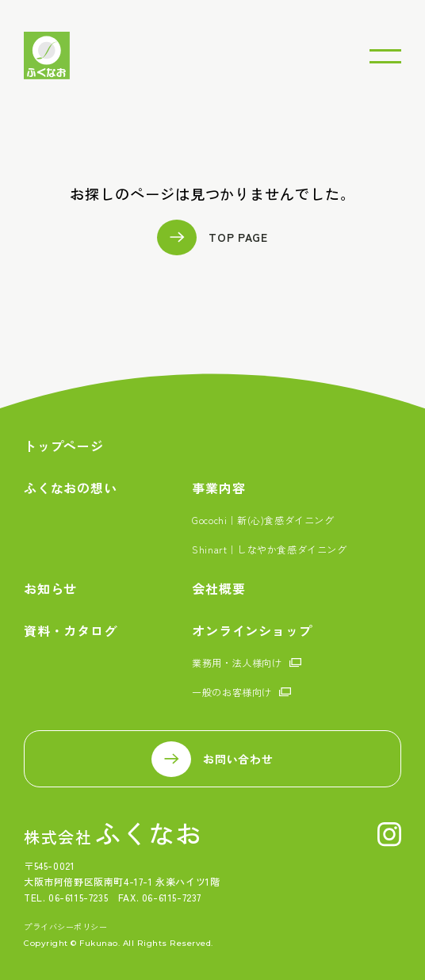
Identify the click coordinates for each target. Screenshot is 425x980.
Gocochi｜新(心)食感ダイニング (263, 520)
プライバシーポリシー (65, 927)
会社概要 (218, 589)
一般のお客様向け (232, 692)
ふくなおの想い (71, 488)
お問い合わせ (238, 759)
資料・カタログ (71, 631)
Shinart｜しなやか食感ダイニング (269, 549)
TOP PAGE (238, 237)
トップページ (64, 446)
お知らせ (50, 589)
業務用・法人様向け (237, 662)
